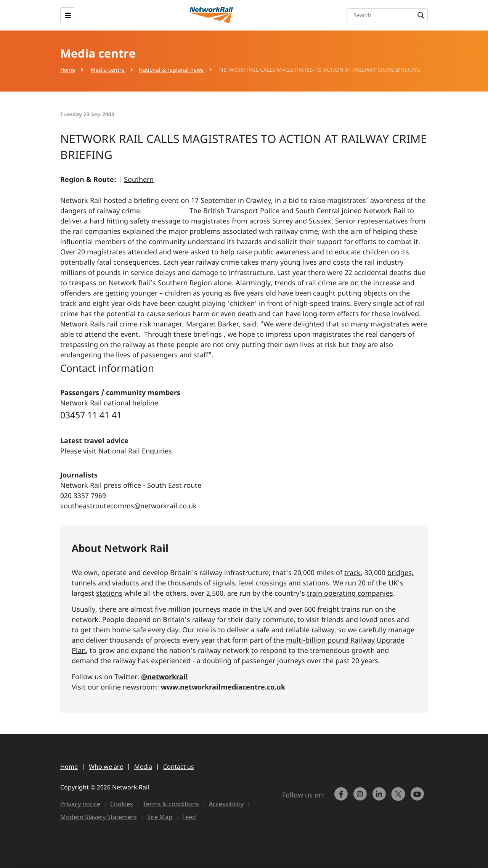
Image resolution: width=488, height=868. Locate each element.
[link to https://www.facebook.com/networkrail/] (342, 797)
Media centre (108, 70)
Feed (189, 817)
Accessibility (226, 804)
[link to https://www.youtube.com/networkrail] (418, 797)
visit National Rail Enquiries (128, 451)
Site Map (160, 817)
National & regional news (171, 70)
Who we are (106, 767)
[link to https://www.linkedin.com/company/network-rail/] (380, 797)
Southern (139, 179)
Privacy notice (80, 804)
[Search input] (389, 15)
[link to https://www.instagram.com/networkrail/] (361, 797)
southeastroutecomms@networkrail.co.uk (128, 506)
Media (143, 767)
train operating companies (350, 593)
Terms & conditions (171, 804)
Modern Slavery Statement (99, 817)
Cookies (122, 804)
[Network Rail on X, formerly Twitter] (399, 797)
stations (109, 593)
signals (224, 583)
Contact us (179, 767)
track (352, 572)
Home (68, 70)
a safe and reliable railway (292, 630)
